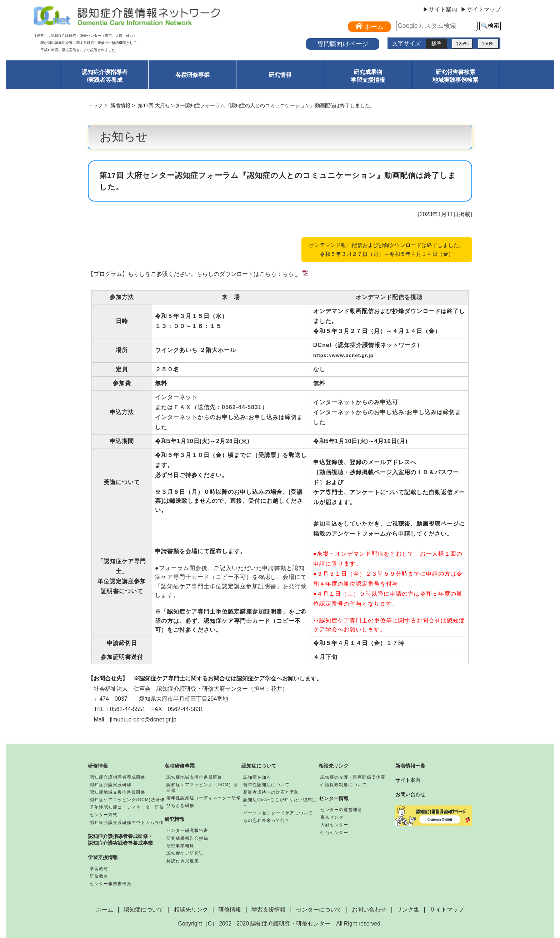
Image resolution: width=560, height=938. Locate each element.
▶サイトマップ (481, 10)
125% (462, 44)
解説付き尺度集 (183, 861)
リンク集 (408, 910)
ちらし (291, 274)
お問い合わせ (410, 794)
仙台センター (334, 833)
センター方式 (104, 815)
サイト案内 (408, 780)
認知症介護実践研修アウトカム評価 (127, 823)
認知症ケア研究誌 (185, 853)
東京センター (334, 817)
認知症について (259, 766)
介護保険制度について (344, 785)
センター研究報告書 (187, 830)
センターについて (319, 910)
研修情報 (98, 766)
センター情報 (334, 798)
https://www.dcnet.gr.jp (343, 355)
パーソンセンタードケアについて (278, 813)
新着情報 (120, 105)
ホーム (105, 910)
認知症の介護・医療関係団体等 (353, 777)
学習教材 (99, 869)
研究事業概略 (180, 846)
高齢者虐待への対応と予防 (271, 792)
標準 (436, 44)
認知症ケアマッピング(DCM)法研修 (127, 800)
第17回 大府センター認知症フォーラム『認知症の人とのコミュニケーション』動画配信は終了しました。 (256, 105)
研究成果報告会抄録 (187, 838)
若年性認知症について (266, 785)
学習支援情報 (103, 857)
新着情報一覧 (410, 766)
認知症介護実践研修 (111, 785)
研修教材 (99, 876)
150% (488, 44)
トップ (95, 105)
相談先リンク (334, 766)
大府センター (334, 825)
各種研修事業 (192, 75)
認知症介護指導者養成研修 (117, 777)
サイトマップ (447, 910)
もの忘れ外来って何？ (266, 820)
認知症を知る (257, 777)
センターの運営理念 (341, 810)
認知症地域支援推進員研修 (117, 792)
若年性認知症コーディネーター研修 (127, 807)
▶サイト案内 (440, 10)
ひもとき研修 (180, 805)
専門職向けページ (343, 44)
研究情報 (280, 75)
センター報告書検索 (111, 884)
